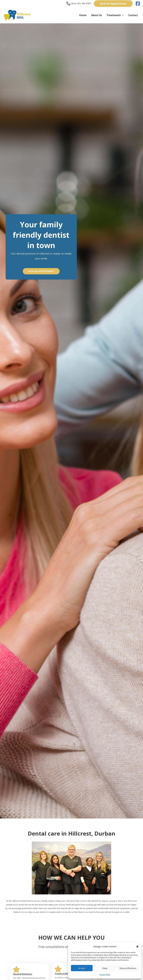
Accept (82, 968)
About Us (96, 15)
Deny (105, 968)
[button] (137, 947)
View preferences (128, 968)
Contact (133, 15)
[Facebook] (138, 3)
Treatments (115, 15)
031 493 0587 (84, 3)
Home (83, 15)
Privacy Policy (105, 975)
